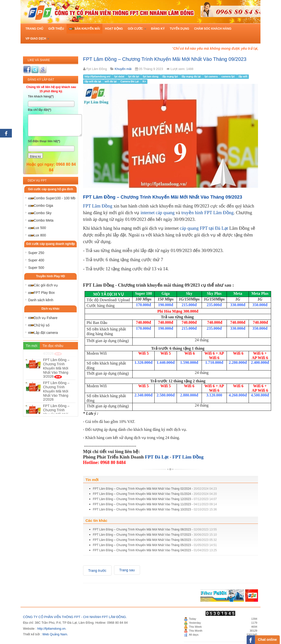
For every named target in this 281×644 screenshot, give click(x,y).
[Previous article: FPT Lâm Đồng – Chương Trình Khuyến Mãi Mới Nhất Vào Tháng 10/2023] (97, 570)
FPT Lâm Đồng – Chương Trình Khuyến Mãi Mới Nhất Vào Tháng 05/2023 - (155, 545)
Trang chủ (34, 29)
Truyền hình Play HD (51, 276)
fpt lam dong (151, 77)
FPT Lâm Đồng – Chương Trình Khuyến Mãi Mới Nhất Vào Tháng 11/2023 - (155, 504)
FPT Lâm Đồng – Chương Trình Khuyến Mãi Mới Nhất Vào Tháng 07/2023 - (155, 535)
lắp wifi (243, 77)
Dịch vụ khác (51, 309)
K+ (144, 82)
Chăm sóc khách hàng (213, 29)
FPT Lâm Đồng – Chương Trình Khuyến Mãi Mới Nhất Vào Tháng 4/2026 (56, 363)
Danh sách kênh (41, 300)
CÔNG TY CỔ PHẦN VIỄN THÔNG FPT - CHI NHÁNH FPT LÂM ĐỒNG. (75, 617)
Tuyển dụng (179, 29)
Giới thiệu (56, 29)
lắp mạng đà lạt (191, 77)
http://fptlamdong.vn (51, 629)
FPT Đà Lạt (157, 457)
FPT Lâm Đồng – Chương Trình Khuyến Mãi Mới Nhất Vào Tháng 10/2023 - (155, 509)
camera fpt (228, 77)
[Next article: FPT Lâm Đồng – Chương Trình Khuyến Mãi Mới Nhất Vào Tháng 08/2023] (127, 570)
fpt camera (211, 77)
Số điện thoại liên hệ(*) (44, 141)
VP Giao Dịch (37, 39)
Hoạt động (114, 29)
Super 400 (36, 260)
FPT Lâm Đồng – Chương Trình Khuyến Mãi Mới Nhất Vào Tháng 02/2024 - (155, 489)
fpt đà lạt (134, 77)
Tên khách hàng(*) (41, 96)
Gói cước (137, 29)
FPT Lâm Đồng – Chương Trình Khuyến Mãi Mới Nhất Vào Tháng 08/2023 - (155, 529)
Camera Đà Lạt (130, 82)
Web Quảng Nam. (55, 634)
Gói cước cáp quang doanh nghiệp (51, 244)
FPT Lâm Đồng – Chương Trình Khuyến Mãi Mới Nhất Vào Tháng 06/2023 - (155, 540)
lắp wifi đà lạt (93, 82)
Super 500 (36, 268)
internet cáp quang (158, 213)
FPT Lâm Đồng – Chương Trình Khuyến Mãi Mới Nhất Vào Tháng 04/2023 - (155, 550)
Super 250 (36, 253)
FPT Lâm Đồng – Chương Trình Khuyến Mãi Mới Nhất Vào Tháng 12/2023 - (155, 499)
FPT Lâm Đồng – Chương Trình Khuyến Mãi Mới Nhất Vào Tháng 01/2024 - (155, 494)
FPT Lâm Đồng (98, 206)
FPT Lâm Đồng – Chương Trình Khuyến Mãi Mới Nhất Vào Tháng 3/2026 (56, 386)
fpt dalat (120, 77)
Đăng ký (158, 29)
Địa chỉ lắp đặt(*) (40, 110)
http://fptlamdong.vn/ (98, 77)
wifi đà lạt (111, 82)
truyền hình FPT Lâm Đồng (207, 213)
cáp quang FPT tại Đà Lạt (204, 228)
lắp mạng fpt (170, 77)
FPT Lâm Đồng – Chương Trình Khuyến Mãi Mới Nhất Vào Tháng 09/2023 (165, 59)
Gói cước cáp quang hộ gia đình (50, 189)
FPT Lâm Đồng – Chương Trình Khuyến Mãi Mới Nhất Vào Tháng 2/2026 (56, 409)
